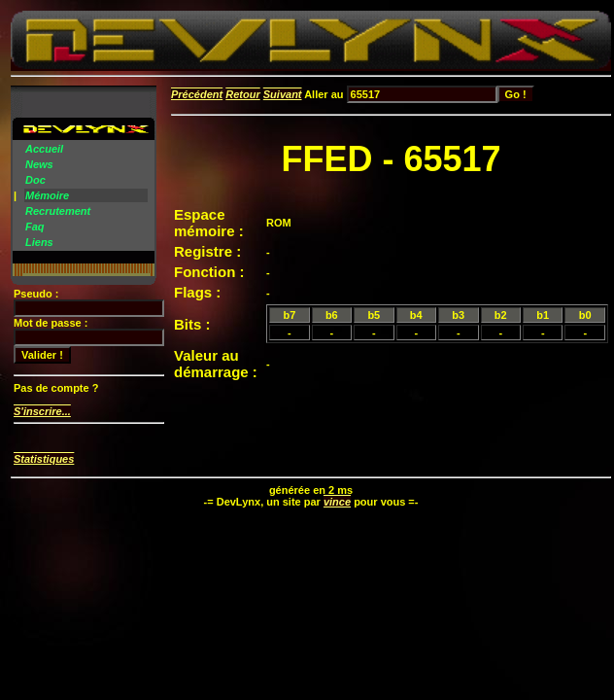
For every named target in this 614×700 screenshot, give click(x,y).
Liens (39, 242)
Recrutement (58, 211)
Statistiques (44, 459)
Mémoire (47, 195)
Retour (242, 94)
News (39, 164)
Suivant (283, 94)
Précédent (197, 94)
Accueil (44, 149)
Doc (35, 180)
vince (337, 502)
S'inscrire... (42, 411)
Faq (35, 227)
